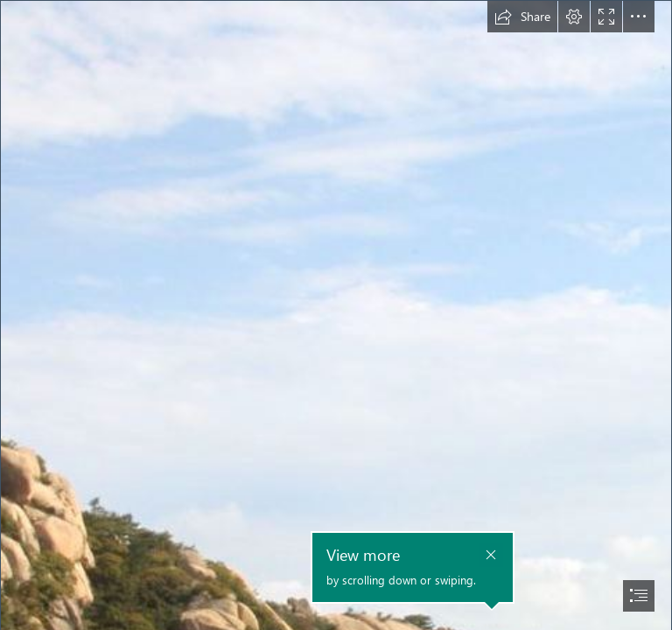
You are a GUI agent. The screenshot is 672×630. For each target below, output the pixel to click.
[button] (522, 17)
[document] (336, 315)
